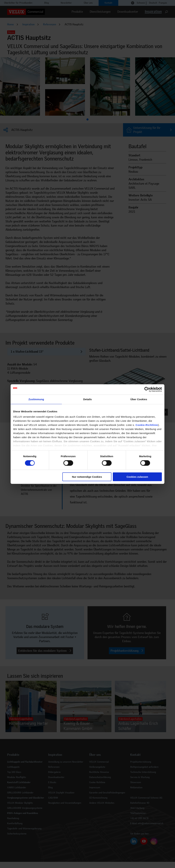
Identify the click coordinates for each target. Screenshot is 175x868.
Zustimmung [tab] (36, 399)
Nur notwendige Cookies (87, 477)
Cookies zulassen (137, 477)
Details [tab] (87, 399)
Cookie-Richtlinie (147, 425)
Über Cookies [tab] (139, 399)
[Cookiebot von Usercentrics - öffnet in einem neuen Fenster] (147, 389)
